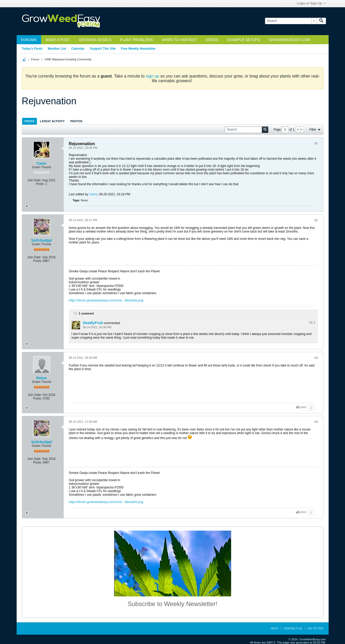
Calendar (78, 49)
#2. (312, 323)
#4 (316, 422)
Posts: (40, 184)
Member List (57, 49)
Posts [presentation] (30, 121)
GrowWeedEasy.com (289, 40)
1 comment (86, 313)
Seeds (212, 40)
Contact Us (293, 628)
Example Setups (243, 40)
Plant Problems (137, 40)
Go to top (315, 628)
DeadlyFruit (93, 323)
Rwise (41, 378)
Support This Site (103, 49)
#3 (316, 358)
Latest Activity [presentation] (52, 121)
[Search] (291, 21)
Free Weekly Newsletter (138, 49)
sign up (153, 76)
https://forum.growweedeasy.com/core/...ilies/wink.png (106, 300)
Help (275, 628)
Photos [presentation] (76, 121)
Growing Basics (95, 40)
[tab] (30, 121)
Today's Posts (32, 49)
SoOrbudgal (41, 240)
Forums (29, 40)
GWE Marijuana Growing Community (68, 59)
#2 (316, 220)
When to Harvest (179, 40)
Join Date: (34, 180)
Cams (41, 163)
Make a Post (58, 40)
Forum (35, 59)
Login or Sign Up (311, 3)
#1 (316, 143)
